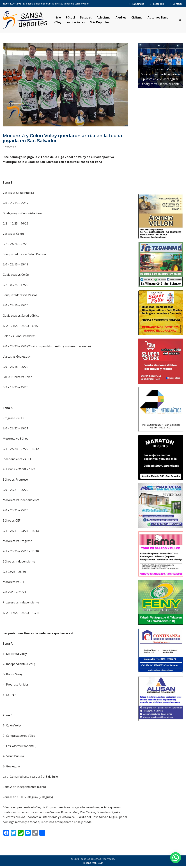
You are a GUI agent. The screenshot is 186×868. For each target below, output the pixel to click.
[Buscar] (180, 20)
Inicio (57, 17)
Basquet (86, 17)
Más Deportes (100, 22)
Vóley (58, 22)
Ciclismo (137, 17)
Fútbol (70, 17)
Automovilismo (158, 17)
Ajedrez (121, 17)
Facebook (156, 4)
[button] (176, 858)
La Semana (136, 4)
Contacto (176, 4)
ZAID (100, 865)
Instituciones (76, 22)
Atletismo (104, 17)
